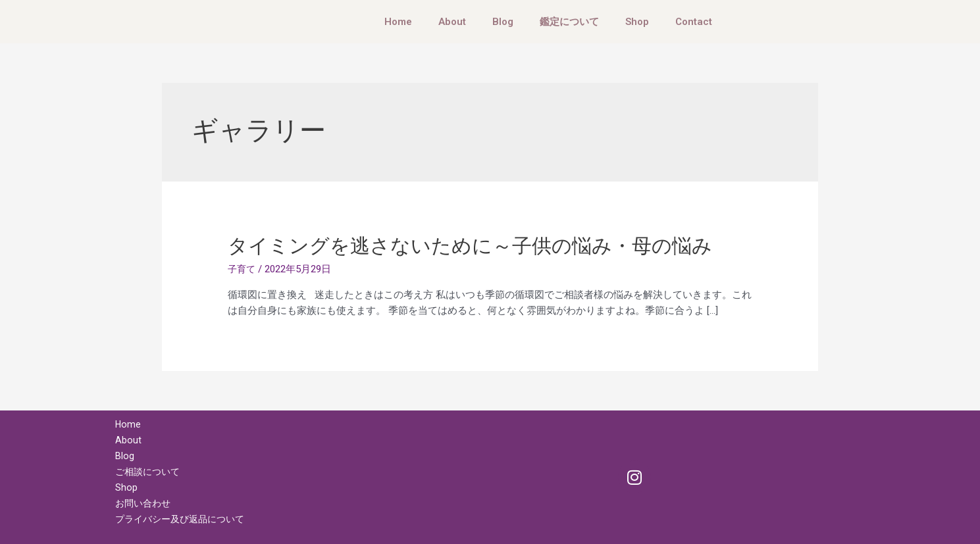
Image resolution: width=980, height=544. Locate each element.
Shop (637, 22)
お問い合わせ (145, 503)
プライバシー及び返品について (184, 519)
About (452, 22)
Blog (503, 22)
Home (398, 22)
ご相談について (150, 472)
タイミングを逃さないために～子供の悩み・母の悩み (470, 246)
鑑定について (569, 22)
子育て (243, 269)
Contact (694, 22)
